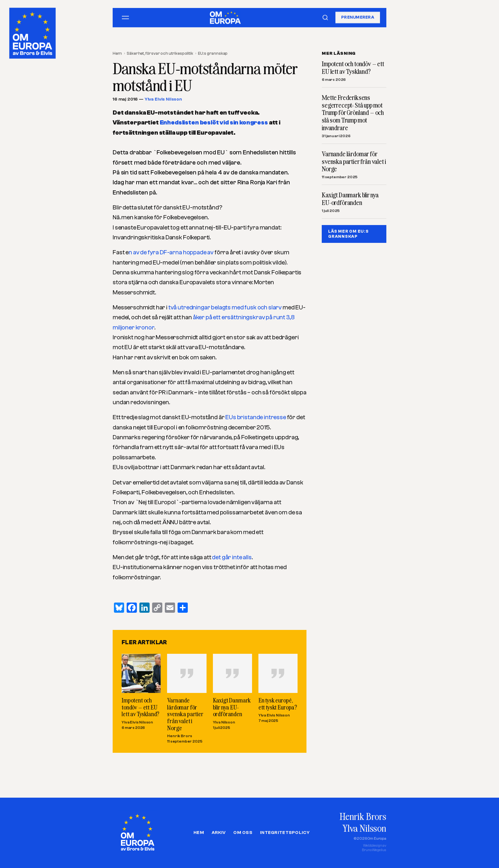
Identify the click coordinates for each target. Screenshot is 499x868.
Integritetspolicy (285, 833)
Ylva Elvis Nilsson (163, 99)
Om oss (243, 833)
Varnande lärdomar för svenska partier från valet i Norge (185, 714)
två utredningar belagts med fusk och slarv (225, 307)
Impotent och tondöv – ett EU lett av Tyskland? (140, 707)
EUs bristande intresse (256, 417)
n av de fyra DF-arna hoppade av (171, 252)
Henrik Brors (180, 736)
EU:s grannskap (213, 53)
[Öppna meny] (125, 18)
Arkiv (219, 833)
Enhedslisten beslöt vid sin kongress (214, 123)
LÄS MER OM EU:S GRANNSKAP (348, 234)
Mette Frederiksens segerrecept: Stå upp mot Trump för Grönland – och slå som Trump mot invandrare (353, 113)
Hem (117, 53)
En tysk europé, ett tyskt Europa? (278, 704)
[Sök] (325, 18)
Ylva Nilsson (224, 722)
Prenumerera (358, 17)
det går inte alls (232, 557)
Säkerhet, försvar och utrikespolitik (160, 53)
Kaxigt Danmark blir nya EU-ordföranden (232, 707)
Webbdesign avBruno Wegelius (374, 848)
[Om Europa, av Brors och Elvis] (33, 32)
